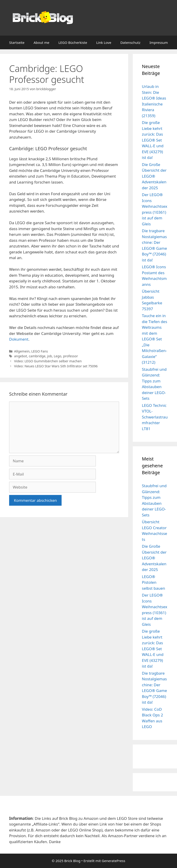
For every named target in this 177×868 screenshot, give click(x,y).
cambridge (37, 356)
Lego (58, 356)
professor (71, 356)
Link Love (104, 42)
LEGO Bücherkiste (73, 42)
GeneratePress (113, 861)
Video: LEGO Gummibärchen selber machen (48, 361)
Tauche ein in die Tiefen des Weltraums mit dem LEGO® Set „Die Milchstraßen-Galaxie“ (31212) (155, 339)
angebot (21, 356)
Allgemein (22, 351)
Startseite (17, 42)
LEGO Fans (40, 351)
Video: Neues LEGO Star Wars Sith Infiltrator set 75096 (56, 366)
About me (41, 42)
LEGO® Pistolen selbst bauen (154, 582)
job (50, 356)
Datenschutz (130, 42)
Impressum (159, 42)
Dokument (19, 339)
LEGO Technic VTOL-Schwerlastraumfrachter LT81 (155, 417)
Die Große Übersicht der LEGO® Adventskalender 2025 (154, 176)
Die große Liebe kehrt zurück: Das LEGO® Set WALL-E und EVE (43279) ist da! (153, 140)
